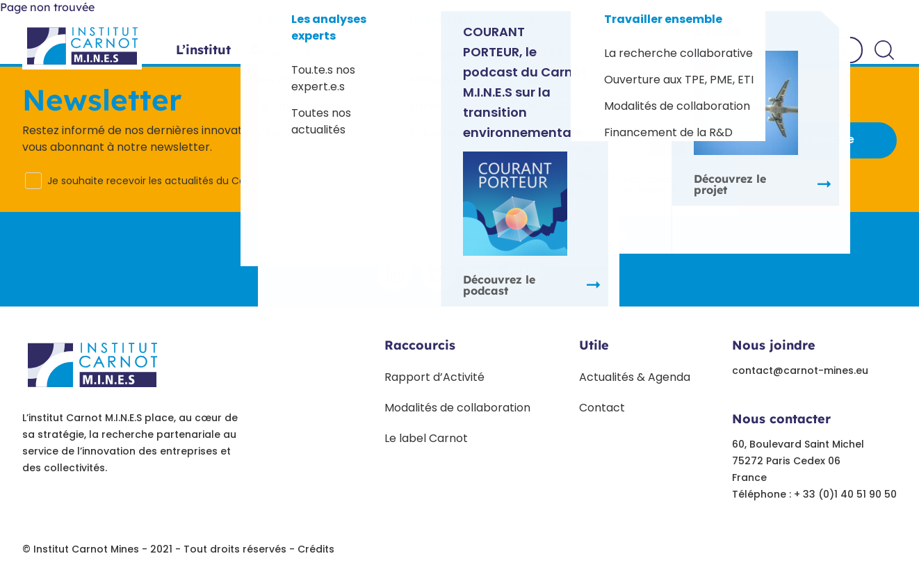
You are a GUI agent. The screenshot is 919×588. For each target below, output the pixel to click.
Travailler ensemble (692, 50)
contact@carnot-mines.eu (800, 370)
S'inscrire (828, 139)
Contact (824, 51)
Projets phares (432, 50)
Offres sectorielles (308, 50)
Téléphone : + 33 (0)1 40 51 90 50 (814, 494)
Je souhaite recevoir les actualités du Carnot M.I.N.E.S (176, 181)
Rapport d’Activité (434, 377)
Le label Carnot (426, 438)
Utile (594, 345)
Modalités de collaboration (457, 408)
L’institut (203, 50)
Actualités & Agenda (635, 377)
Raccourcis (420, 345)
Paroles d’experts (554, 50)
